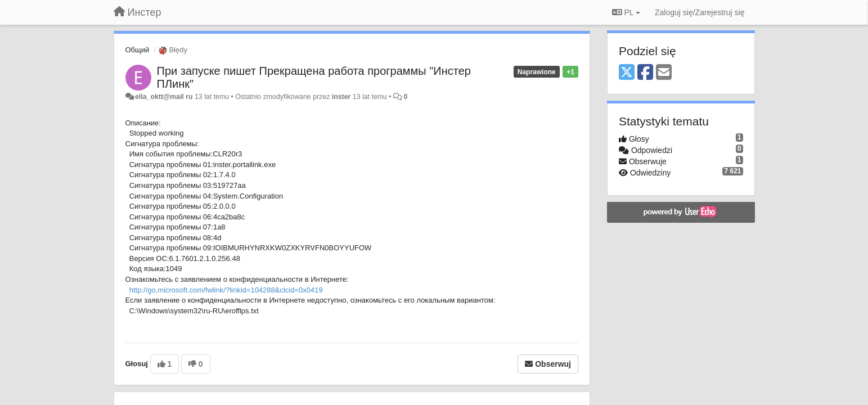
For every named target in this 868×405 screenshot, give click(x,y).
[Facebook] (645, 73)
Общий (138, 50)
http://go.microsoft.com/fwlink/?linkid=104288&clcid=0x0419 (226, 290)
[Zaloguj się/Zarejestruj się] (700, 12)
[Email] (664, 73)
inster (341, 97)
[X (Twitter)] (627, 73)
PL (626, 12)
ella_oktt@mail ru (164, 97)
